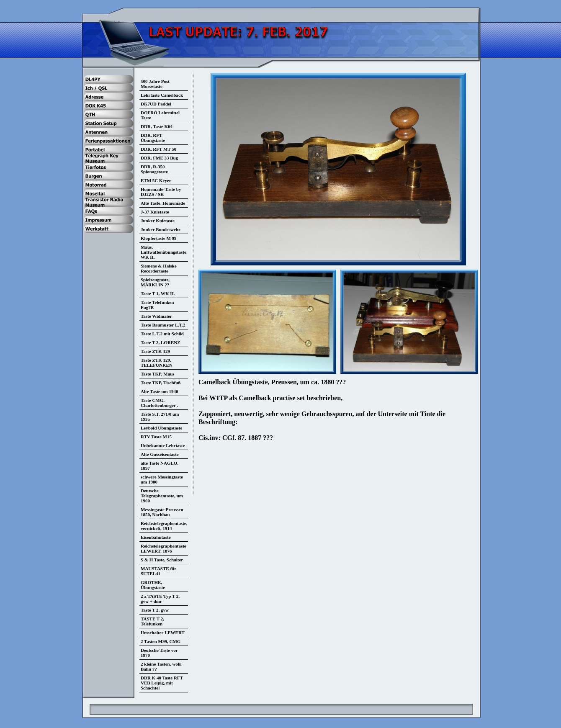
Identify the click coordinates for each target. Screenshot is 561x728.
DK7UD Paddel (156, 104)
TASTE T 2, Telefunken (152, 621)
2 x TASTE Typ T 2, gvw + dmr (160, 599)
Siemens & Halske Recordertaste (159, 268)
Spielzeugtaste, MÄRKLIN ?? (155, 282)
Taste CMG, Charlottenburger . (159, 403)
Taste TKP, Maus (158, 374)
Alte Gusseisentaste (160, 454)
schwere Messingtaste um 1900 (162, 479)
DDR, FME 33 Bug (159, 158)
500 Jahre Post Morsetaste (155, 84)
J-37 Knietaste (155, 212)
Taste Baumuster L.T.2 (163, 325)
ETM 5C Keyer (156, 180)
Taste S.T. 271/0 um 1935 (160, 417)
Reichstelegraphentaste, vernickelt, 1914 (164, 526)
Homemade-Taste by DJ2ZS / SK (161, 192)
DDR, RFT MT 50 (158, 149)
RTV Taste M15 (156, 437)
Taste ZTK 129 (155, 351)
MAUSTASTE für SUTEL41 (158, 571)
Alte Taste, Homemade (163, 203)
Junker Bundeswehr (161, 229)
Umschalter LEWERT (163, 633)
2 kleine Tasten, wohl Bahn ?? (161, 666)
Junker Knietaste (158, 221)
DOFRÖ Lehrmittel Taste (160, 115)
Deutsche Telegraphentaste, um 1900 (162, 496)
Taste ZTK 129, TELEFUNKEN (157, 363)
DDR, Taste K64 (157, 126)
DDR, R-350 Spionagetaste (154, 169)
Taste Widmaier (156, 316)
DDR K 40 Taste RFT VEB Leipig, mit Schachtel (162, 683)
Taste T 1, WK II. (158, 293)
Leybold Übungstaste (161, 428)
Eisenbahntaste (156, 537)
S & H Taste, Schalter (162, 560)
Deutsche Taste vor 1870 (159, 653)
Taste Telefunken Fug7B (157, 305)
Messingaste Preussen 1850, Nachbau (162, 512)
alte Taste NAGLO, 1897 (160, 466)
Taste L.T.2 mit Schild (162, 334)
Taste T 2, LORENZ (161, 342)
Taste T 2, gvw (155, 610)
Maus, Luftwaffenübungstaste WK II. (163, 252)
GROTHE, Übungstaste (153, 585)
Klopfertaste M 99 (159, 238)
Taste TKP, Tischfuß (161, 383)
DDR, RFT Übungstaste (153, 138)
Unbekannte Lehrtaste (163, 445)
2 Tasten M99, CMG (161, 641)
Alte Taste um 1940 (160, 391)
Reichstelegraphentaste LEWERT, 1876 (163, 548)
